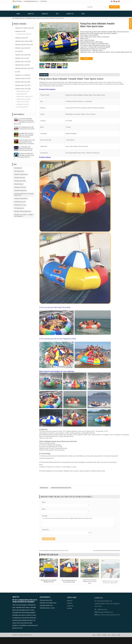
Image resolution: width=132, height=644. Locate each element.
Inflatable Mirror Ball (21, 65)
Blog (83, 14)
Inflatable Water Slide (22, 91)
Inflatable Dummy (20, 38)
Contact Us (70, 14)
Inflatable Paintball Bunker (23, 45)
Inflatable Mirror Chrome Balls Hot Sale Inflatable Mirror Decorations (26, 135)
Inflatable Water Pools (21, 85)
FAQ (57, 14)
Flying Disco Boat (44, 495)
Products (45, 14)
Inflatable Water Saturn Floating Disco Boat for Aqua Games (54, 557)
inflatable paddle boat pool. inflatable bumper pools (24, 195)
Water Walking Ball (21, 107)
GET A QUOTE (114, 7)
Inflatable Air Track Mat (22, 75)
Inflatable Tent (19, 31)
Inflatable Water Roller (20, 181)
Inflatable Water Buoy (21, 82)
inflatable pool (18, 168)
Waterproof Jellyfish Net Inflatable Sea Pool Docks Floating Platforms (26, 155)
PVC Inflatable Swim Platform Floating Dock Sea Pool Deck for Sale (26, 149)
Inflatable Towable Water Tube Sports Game (61, 495)
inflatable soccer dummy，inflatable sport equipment (24, 215)
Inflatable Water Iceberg (22, 99)
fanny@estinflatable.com (32, 1)
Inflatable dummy (19, 184)
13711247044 (44, 1)
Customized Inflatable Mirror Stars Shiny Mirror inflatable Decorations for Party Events (24, 121)
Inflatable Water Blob (22, 102)
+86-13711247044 (18, 1)
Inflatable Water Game (20, 18)
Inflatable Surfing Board (20, 191)
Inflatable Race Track (21, 58)
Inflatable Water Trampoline (23, 97)
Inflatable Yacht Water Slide (23, 68)
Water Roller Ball (21, 94)
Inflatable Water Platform (22, 41)
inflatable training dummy (21, 199)
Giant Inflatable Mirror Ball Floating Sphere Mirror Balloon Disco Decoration (27, 142)
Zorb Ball (18, 51)
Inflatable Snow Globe (21, 55)
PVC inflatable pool (19, 208)
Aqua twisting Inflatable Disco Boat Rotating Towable (107, 557)
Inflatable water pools (20, 202)
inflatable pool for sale (20, 205)
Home (18, 14)
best (16, 72)
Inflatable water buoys (20, 187)
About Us (31, 14)
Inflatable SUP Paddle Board (23, 28)
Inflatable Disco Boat (31, 18)
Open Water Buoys (19, 171)
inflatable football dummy (21, 174)
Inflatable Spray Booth (22, 48)
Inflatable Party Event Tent (23, 34)
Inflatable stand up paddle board (22, 211)
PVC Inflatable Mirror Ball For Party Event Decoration (27, 128)
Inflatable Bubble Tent (21, 79)
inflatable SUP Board (19, 178)
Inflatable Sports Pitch (22, 62)
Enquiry (86, 63)
